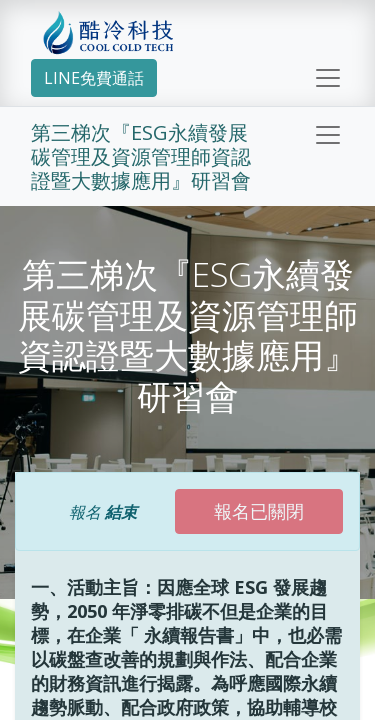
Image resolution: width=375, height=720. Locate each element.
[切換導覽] (328, 135)
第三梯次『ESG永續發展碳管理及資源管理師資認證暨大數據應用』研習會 (141, 156)
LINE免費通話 (94, 78)
